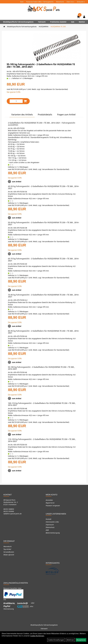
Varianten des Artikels (22, 114)
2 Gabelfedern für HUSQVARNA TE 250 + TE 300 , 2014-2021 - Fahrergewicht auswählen (42, 124)
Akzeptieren (81, 640)
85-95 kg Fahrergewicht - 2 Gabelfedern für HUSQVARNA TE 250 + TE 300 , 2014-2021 (44, 332)
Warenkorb (60, 2)
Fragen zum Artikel (66, 114)
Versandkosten (9, 552)
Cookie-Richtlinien (37, 636)
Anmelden (49, 500)
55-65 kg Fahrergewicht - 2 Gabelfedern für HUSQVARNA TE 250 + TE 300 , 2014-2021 (44, 223)
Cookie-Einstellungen (56, 640)
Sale (73, 22)
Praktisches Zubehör (58, 22)
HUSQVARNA (44, 27)
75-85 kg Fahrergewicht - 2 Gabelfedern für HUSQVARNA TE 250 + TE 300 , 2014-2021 (44, 296)
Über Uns (70, 2)
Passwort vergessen (53, 506)
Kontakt (49, 519)
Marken (82, 22)
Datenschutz (50, 527)
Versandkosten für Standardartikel (54, 89)
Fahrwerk (42, 22)
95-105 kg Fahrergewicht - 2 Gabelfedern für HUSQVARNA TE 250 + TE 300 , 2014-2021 (41, 66)
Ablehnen (70, 640)
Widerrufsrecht (9, 555)
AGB (47, 530)
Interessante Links (52, 522)
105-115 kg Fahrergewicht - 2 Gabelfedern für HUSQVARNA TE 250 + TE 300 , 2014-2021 (42, 404)
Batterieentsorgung (53, 533)
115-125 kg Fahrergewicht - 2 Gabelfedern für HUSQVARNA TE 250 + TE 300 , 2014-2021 (42, 440)
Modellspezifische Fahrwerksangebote (18, 22)
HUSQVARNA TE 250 (58, 27)
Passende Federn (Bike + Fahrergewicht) (40, 2)
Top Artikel (7, 549)
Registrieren (50, 503)
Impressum (50, 525)
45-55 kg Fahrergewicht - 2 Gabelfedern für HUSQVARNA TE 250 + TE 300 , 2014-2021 (44, 187)
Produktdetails (45, 114)
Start (22, 2)
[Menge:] (16, 101)
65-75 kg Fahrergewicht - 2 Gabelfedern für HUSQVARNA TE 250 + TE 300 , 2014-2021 (44, 260)
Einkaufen (81, 2)
